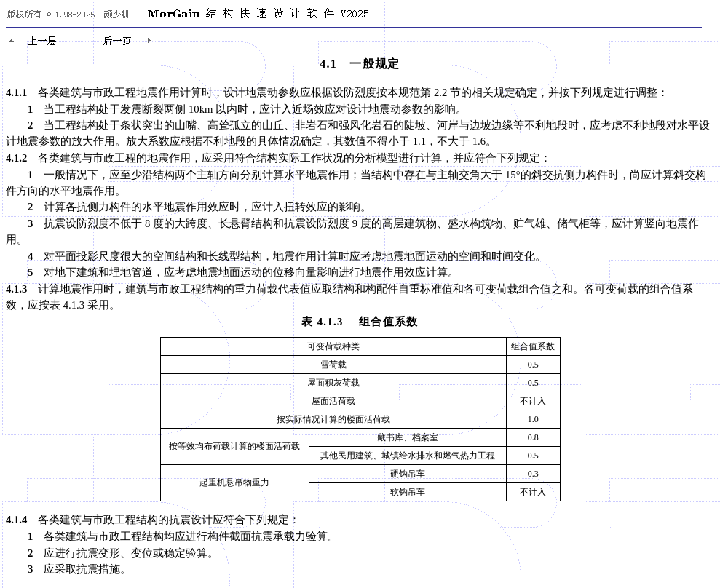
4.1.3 (16, 289)
